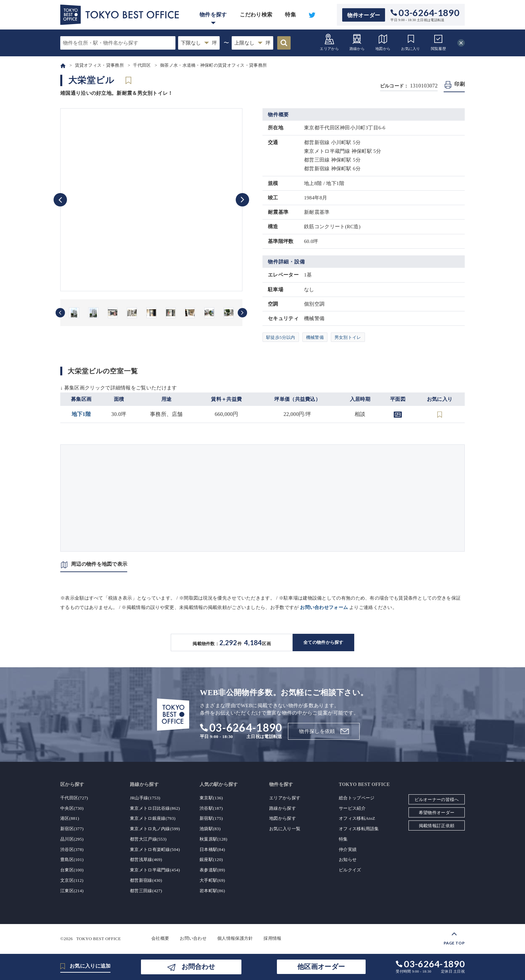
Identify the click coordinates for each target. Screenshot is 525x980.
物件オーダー (364, 15)
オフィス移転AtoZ (357, 818)
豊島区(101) (72, 860)
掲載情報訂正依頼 (437, 826)
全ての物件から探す (323, 642)
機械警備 (315, 337)
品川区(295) (72, 839)
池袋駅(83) (210, 829)
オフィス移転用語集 (359, 829)
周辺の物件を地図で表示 (99, 564)
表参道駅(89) (212, 870)
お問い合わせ (193, 938)
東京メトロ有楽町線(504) (155, 849)
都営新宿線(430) (146, 880)
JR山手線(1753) (145, 798)
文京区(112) (72, 880)
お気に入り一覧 (285, 829)
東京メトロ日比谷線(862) (155, 808)
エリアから (329, 42)
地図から (383, 42)
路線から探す (283, 808)
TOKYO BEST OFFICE (99, 938)
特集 (290, 15)
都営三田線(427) (146, 891)
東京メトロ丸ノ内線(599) (155, 829)
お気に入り (411, 42)
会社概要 (160, 938)
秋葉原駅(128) (213, 839)
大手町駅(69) (212, 880)
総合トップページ (357, 798)
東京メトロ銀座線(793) (153, 818)
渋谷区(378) (72, 849)
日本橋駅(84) (212, 849)
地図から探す (283, 818)
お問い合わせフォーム (324, 607)
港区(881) (70, 818)
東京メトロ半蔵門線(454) (155, 870)
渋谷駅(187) (211, 808)
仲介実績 (348, 849)
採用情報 (272, 938)
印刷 (460, 84)
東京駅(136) (211, 798)
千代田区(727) (74, 798)
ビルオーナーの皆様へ (437, 800)
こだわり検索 (256, 15)
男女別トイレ (348, 337)
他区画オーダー (321, 967)
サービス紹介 (352, 808)
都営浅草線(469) (146, 860)
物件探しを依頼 (317, 731)
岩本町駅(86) (212, 891)
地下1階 (81, 414)
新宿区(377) (72, 829)
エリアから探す (285, 798)
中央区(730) (72, 808)
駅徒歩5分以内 (281, 337)
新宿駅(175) (211, 818)
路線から (357, 42)
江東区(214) (72, 891)
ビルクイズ (350, 870)
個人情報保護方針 (235, 938)
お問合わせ (198, 967)
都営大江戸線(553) (148, 839)
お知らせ (348, 860)
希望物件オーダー (437, 813)
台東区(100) (72, 870)
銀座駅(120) (211, 860)
